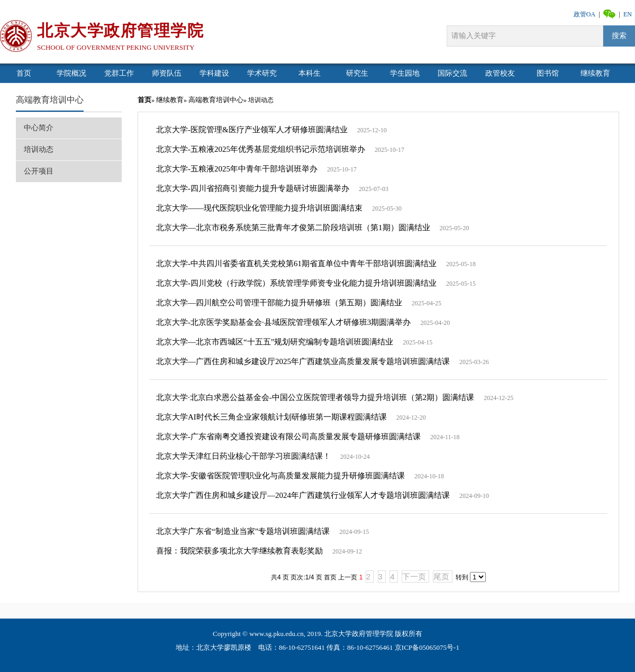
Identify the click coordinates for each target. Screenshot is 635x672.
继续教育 (170, 100)
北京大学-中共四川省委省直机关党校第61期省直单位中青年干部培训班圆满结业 (296, 264)
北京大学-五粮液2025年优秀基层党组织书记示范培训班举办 (261, 149)
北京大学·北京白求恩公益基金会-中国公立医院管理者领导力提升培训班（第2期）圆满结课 (315, 397)
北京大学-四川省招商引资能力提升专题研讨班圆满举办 (253, 188)
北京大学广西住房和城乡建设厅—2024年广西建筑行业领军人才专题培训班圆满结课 (303, 495)
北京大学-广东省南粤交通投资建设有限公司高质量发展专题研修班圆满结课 (288, 437)
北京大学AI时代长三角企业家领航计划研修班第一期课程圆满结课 (271, 417)
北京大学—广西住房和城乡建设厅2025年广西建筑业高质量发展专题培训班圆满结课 (303, 361)
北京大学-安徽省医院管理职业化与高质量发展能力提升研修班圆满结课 (280, 476)
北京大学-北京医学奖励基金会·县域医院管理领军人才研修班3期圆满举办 (283, 322)
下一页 (414, 576)
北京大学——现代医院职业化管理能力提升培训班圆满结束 (259, 208)
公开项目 (39, 171)
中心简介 (39, 128)
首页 (144, 100)
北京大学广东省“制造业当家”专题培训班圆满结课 (243, 531)
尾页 (441, 576)
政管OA (584, 14)
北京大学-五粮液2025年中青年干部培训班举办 (237, 169)
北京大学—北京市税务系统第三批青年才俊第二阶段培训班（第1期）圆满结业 (293, 228)
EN (628, 14)
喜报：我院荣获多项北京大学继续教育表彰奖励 (239, 551)
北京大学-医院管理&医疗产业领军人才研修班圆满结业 (252, 130)
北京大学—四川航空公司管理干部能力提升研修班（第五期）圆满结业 (279, 303)
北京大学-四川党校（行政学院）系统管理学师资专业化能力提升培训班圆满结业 (296, 283)
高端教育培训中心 (50, 100)
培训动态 (39, 149)
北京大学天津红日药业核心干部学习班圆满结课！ (244, 456)
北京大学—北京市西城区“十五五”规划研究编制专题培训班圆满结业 (275, 342)
